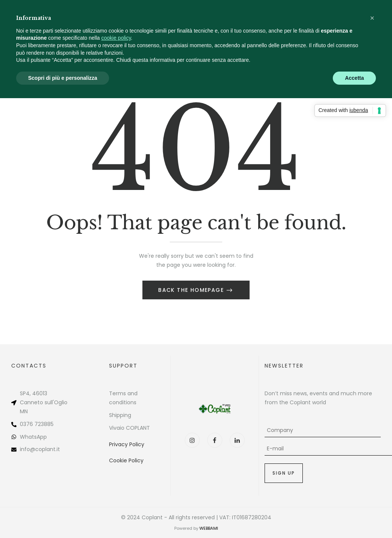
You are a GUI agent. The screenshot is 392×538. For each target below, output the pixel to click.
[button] (372, 18)
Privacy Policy (127, 444)
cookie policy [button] (116, 38)
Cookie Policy (126, 460)
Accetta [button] (354, 78)
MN (24, 411)
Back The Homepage (192, 290)
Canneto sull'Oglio (44, 402)
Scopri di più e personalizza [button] (63, 78)
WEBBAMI (209, 528)
